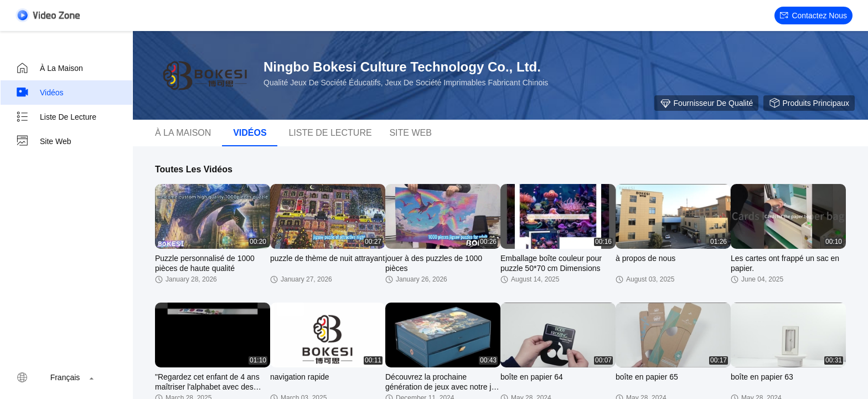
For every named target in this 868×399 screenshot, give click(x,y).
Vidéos (40, 93)
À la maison (49, 68)
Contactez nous (813, 16)
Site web (43, 141)
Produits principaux (809, 103)
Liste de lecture (56, 117)
